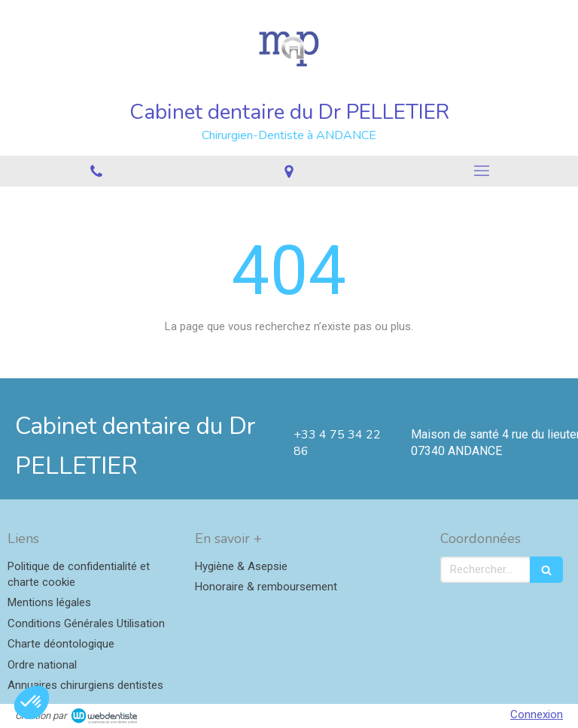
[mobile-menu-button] (482, 171)
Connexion (537, 714)
